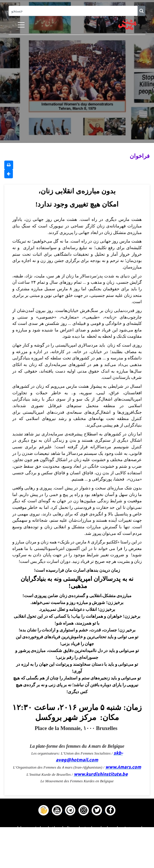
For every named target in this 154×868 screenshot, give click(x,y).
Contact (77, 857)
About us (77, 864)
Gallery (77, 850)
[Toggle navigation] (21, 25)
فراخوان (140, 156)
